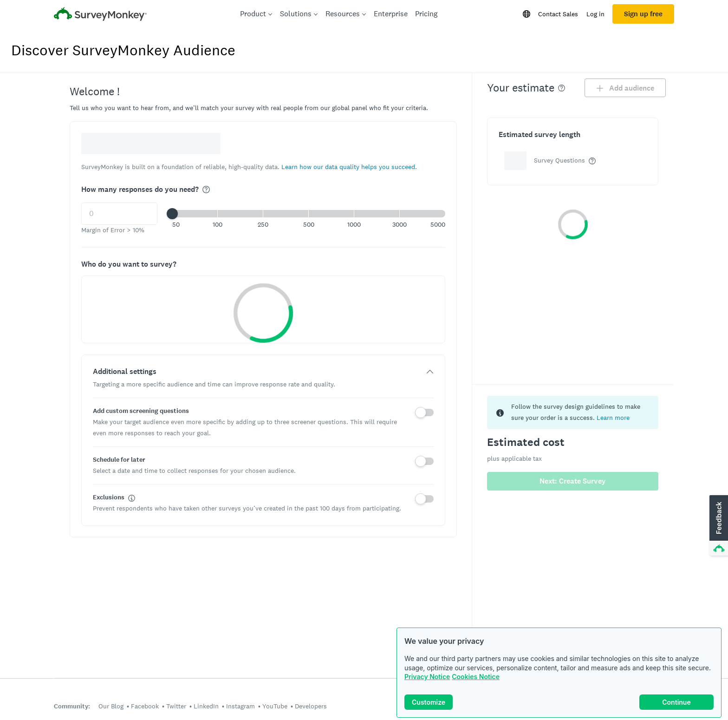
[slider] (172, 214)
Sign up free (643, 14)
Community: (72, 706)
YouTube (275, 706)
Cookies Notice (476, 677)
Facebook (145, 706)
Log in (595, 14)
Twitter (176, 706)
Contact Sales (558, 14)
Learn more (613, 418)
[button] (349, 167)
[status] (573, 412)
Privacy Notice (427, 677)
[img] (206, 190)
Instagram (240, 706)
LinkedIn (206, 706)
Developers (311, 706)
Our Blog (111, 706)
